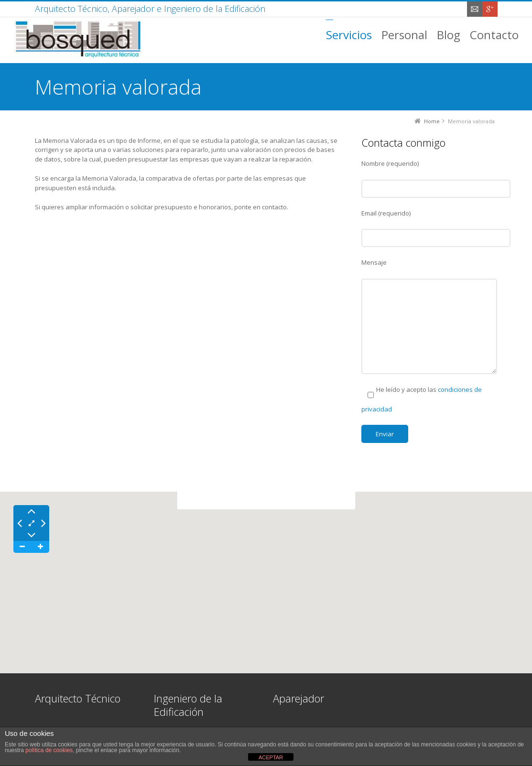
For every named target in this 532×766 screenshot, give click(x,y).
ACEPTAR (271, 757)
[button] (266, 574)
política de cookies (49, 750)
